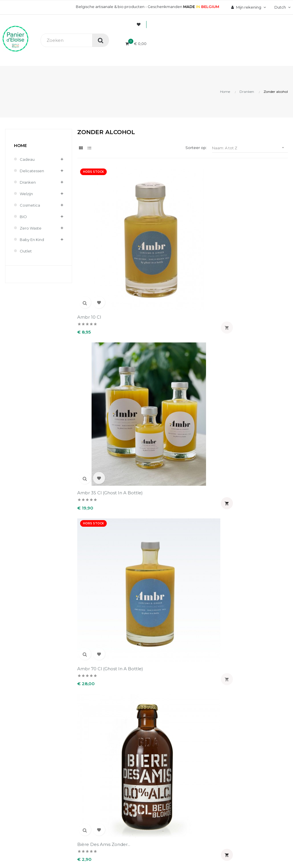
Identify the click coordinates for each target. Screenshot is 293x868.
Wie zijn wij (111, 718)
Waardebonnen (174, 757)
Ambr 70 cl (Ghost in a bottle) (208, 226)
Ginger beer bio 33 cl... (206, 321)
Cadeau (27, 159)
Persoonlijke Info (175, 718)
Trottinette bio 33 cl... (208, 509)
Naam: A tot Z (250, 148)
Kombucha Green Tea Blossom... (155, 417)
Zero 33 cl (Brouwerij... (101, 605)
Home (20, 146)
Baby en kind (32, 240)
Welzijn (26, 194)
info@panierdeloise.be (24, 736)
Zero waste (31, 228)
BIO (23, 217)
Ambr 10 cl (89, 223)
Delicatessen (32, 171)
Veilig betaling (114, 728)
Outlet (26, 251)
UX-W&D (76, 842)
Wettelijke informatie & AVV (123, 760)
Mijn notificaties (174, 767)
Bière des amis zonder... (94, 321)
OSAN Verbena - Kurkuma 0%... (95, 512)
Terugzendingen (116, 748)
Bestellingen (171, 728)
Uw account (179, 701)
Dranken (28, 182)
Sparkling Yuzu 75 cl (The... (153, 512)
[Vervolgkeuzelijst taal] (282, 7)
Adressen (168, 748)
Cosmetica (30, 205)
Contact (108, 773)
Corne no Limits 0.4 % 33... (155, 321)
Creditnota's (171, 738)
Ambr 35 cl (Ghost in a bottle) (154, 226)
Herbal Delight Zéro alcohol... (99, 417)
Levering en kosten (119, 738)
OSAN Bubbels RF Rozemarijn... (205, 417)
